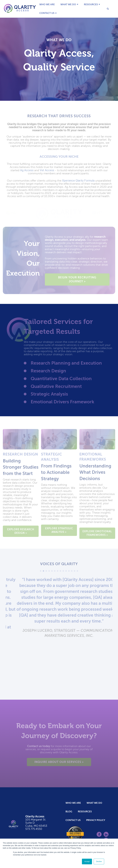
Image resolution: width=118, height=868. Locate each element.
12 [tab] (72, 572)
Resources (91, 4)
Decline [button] (99, 861)
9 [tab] (63, 572)
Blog (69, 812)
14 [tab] (77, 572)
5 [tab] (52, 572)
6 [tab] (55, 572)
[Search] (106, 9)
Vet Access (47, 172)
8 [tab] (60, 572)
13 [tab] (75, 572)
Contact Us (47, 13)
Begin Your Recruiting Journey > (77, 281)
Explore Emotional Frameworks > (97, 534)
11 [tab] (69, 572)
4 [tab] (49, 572)
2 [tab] (43, 572)
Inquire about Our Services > (59, 763)
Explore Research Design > (21, 532)
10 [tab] (66, 572)
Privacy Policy (96, 820)
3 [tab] (46, 572)
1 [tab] (41, 572)
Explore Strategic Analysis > (59, 531)
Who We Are (47, 4)
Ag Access (27, 172)
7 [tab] (58, 572)
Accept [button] (87, 861)
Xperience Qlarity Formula (78, 182)
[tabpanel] (59, 617)
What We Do (68, 4)
